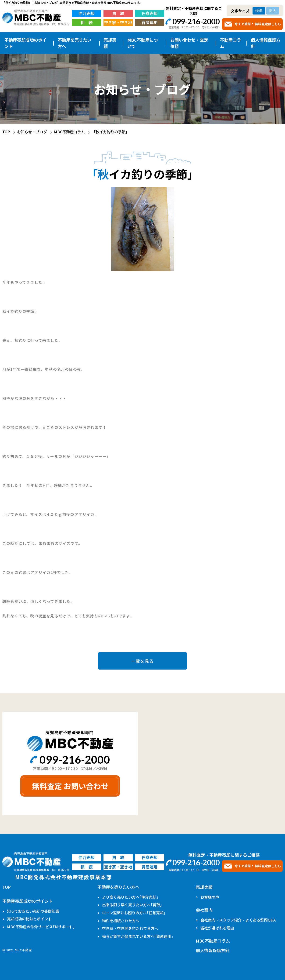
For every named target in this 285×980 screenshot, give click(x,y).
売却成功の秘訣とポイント (29, 919)
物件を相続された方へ (121, 921)
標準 (259, 11)
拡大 (273, 11)
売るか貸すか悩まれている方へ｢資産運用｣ (138, 936)
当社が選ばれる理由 (217, 928)
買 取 (118, 13)
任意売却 (150, 13)
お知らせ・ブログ (32, 132)
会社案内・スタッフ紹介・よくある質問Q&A (238, 920)
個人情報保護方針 (266, 43)
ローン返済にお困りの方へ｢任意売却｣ (134, 913)
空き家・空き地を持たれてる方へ (130, 928)
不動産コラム (231, 43)
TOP (6, 132)
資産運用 (150, 22)
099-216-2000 (196, 21)
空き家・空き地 (118, 22)
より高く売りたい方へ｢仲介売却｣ (130, 897)
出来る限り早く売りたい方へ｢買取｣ (132, 905)
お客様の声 (210, 897)
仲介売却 (86, 13)
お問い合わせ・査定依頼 (189, 43)
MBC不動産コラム (69, 132)
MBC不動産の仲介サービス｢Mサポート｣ (41, 927)
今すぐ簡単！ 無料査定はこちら (258, 24)
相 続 (87, 22)
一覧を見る (142, 661)
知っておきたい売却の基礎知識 (33, 911)
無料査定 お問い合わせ (70, 786)
